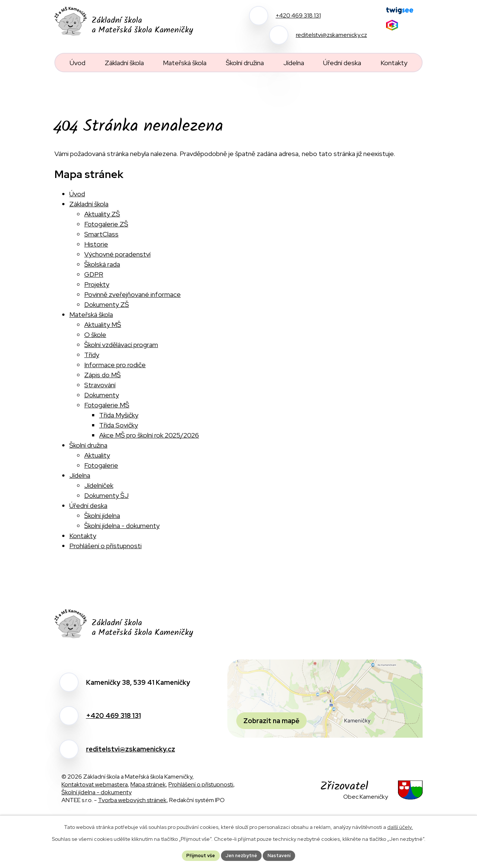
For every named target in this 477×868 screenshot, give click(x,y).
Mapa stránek (148, 784)
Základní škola (89, 204)
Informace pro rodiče (115, 365)
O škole (95, 335)
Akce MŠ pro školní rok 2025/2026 (149, 435)
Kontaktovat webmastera (95, 784)
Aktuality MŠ (103, 325)
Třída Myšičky (119, 415)
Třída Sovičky (119, 425)
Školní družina (88, 445)
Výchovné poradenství (117, 254)
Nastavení (283, 855)
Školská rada (102, 264)
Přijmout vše (196, 855)
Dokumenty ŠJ (106, 495)
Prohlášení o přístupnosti (105, 546)
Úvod (77, 194)
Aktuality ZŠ (102, 214)
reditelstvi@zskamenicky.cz (131, 749)
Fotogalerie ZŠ (106, 224)
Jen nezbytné (241, 855)
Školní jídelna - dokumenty (122, 526)
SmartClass (101, 234)
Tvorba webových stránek (132, 800)
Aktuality (97, 455)
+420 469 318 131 (113, 716)
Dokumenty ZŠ (107, 304)
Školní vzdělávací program (121, 345)
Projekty (97, 284)
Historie (96, 244)
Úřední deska (88, 505)
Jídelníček (99, 485)
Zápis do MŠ (102, 375)
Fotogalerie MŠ (107, 405)
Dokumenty (102, 395)
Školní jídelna (102, 516)
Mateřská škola (91, 314)
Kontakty (83, 536)
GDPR (94, 274)
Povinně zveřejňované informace (132, 294)
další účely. (400, 826)
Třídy (92, 355)
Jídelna (80, 475)
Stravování (100, 385)
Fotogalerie (101, 465)
